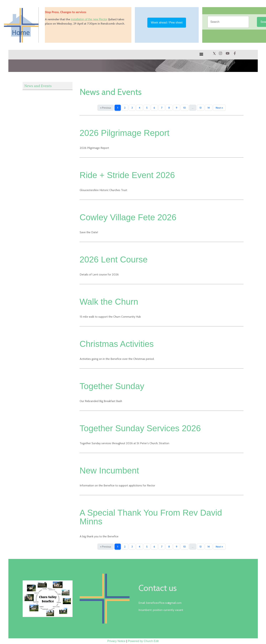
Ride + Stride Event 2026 (127, 175)
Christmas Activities (117, 344)
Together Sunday (112, 386)
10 (185, 108)
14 (209, 108)
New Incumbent (109, 470)
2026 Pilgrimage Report (125, 133)
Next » (219, 108)
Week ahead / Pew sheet (167, 23)
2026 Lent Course (114, 260)
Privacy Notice (117, 641)
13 (201, 108)
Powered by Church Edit (143, 641)
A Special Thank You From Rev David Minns (151, 517)
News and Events (38, 86)
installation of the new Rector (89, 19)
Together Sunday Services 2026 (140, 428)
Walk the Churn (109, 302)
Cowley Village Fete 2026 (128, 217)
